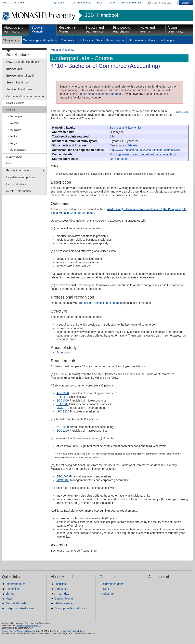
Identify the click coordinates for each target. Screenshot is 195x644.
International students (141, 40)
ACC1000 (63, 393)
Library (112, 3)
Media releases (64, 603)
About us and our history (14, 29)
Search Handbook (18, 82)
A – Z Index (62, 594)
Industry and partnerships (95, 29)
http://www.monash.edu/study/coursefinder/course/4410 (145, 150)
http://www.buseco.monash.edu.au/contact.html (146, 154)
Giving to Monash (131, 3)
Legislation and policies (21, 177)
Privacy (82, 631)
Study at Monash (37, 29)
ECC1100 (63, 431)
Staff (99, 3)
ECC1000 (63, 400)
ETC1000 (62, 404)
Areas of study (14, 157)
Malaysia (132, 145)
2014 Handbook (102, 15)
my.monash (59, 3)
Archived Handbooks (19, 89)
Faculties (60, 584)
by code (15, 123)
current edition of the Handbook (102, 94)
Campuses (67, 40)
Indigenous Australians (20, 608)
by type (14, 143)
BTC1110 (62, 397)
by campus (16, 116)
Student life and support (110, 40)
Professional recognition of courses (100, 303)
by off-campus (18, 150)
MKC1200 (63, 411)
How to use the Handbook (23, 62)
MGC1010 (63, 408)
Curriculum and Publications (29, 626)
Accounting (63, 352)
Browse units (14, 69)
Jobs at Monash (16, 603)
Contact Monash (65, 599)
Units (9, 163)
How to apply (166, 40)
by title (14, 136)
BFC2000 (62, 476)
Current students (81, 3)
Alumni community (175, 29)
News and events (148, 29)
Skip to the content (13, 3)
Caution (73, 631)
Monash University (62, 50)
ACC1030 (63, 427)
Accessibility (62, 631)
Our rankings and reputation (41, 40)
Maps (9, 599)
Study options (12, 40)
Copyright (6, 631)
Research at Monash (67, 29)
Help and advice (16, 184)
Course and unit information (24, 96)
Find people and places (122, 29)
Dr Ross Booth (119, 159)
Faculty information (18, 170)
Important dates (16, 584)
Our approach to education (71, 608)
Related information (19, 191)
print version (182, 112)
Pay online (12, 589)
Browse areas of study (20, 76)
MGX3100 (63, 480)
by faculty (16, 130)
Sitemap (108, 594)
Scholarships (85, 40)
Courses (11, 110)
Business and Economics (126, 128)
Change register (15, 103)
